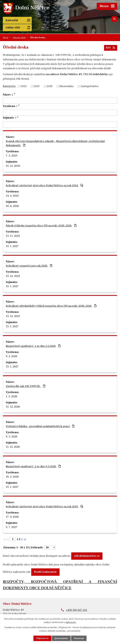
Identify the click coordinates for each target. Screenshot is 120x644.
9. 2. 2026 (11, 349)
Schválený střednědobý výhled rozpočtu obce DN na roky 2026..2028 (51, 299)
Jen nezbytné (61, 638)
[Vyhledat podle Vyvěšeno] (60, 105)
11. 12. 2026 (13, 440)
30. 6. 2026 (12, 199)
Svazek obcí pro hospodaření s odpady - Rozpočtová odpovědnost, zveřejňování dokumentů (55, 136)
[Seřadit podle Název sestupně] (15, 87)
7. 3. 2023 (12, 148)
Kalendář (12, 20)
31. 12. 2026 (13, 399)
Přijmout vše (42, 638)
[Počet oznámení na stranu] (50, 540)
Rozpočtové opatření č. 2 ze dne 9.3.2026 (34, 459)
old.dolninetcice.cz (87, 549)
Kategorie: (9, 79)
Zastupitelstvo (89, 79)
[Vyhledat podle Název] (60, 93)
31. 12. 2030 (13, 159)
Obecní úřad (19, 30)
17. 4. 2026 (12, 510)
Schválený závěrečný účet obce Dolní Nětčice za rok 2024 (45, 178)
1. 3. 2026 (11, 389)
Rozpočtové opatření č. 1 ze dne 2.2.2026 (34, 339)
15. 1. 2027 (12, 239)
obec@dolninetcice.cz (80, 608)
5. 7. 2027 (12, 520)
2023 (24, 79)
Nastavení (79, 638)
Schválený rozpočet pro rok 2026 (29, 258)
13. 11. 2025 (13, 229)
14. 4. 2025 (12, 188)
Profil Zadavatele (45, 565)
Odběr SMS (37, 20)
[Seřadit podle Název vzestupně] (15, 86)
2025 (37, 79)
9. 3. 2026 (12, 429)
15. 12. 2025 (13, 269)
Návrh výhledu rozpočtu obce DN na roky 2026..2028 (41, 218)
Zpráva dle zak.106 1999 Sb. (26, 379)
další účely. (71, 622)
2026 (50, 79)
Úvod (5, 30)
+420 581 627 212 (76, 603)
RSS (111, 40)
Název (8, 87)
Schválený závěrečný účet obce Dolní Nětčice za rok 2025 (45, 499)
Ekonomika (66, 79)
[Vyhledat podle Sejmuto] (60, 117)
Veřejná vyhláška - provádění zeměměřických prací (40, 419)
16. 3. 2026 (12, 469)
